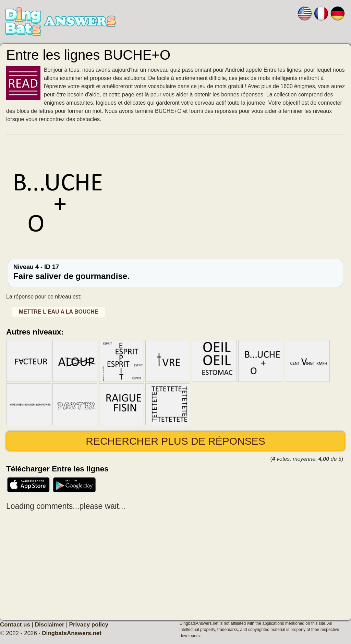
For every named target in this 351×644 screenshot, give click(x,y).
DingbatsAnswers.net (72, 633)
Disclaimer (50, 625)
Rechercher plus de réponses (175, 441)
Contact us (15, 625)
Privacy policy (89, 625)
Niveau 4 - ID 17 (175, 272)
